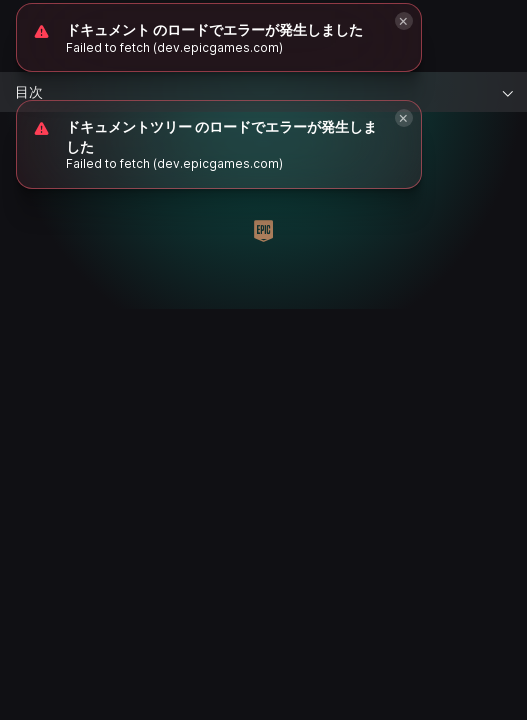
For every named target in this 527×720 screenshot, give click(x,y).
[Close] (404, 118)
